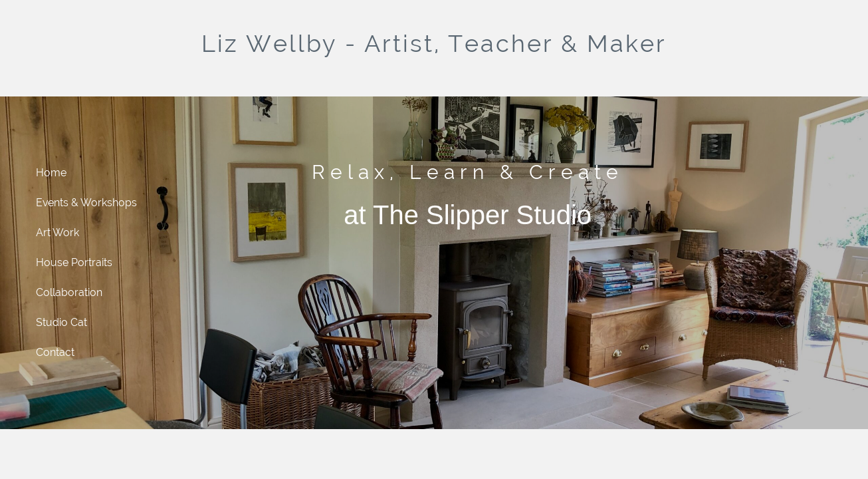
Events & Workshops (86, 203)
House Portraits (74, 262)
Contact (55, 352)
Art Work (57, 233)
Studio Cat (61, 322)
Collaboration (69, 292)
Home (51, 173)
